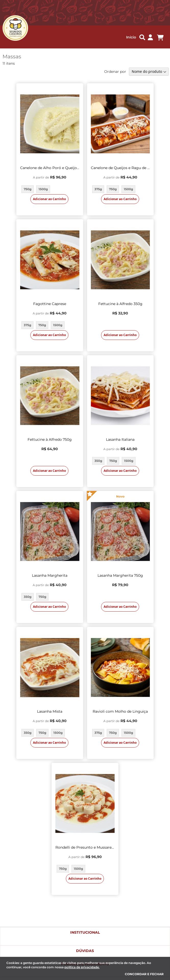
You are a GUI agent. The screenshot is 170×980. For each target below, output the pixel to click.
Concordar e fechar (144, 974)
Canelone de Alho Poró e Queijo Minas (50, 168)
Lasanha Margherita (50, 575)
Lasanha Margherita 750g (120, 575)
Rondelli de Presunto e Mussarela (85, 847)
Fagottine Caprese (50, 304)
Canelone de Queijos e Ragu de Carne (120, 168)
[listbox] (50, 189)
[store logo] (13, 28)
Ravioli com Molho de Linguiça (120, 711)
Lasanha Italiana (120, 439)
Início (131, 37)
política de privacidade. (82, 967)
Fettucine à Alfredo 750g (50, 439)
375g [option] (98, 189)
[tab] (85, 936)
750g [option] (28, 189)
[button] (150, 38)
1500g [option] (43, 189)
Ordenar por (115, 72)
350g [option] (98, 461)
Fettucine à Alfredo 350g (120, 304)
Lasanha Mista (50, 711)
